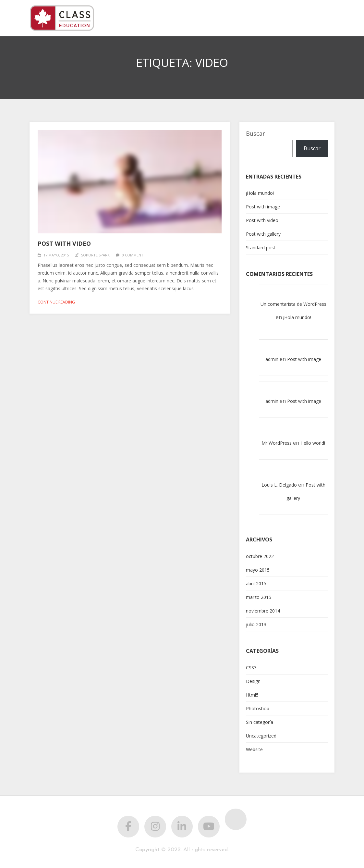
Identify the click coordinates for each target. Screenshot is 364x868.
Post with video (64, 243)
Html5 (252, 695)
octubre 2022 (260, 556)
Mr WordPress (277, 443)
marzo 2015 (259, 597)
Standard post (261, 248)
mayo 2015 (258, 570)
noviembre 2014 (263, 611)
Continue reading (56, 302)
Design (253, 681)
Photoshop (258, 708)
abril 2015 (256, 583)
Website (254, 749)
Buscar (255, 133)
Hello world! (313, 443)
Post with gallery (263, 234)
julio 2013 (256, 624)
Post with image (263, 207)
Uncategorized (261, 736)
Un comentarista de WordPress (293, 304)
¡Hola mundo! (260, 193)
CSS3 (251, 668)
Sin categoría (260, 722)
